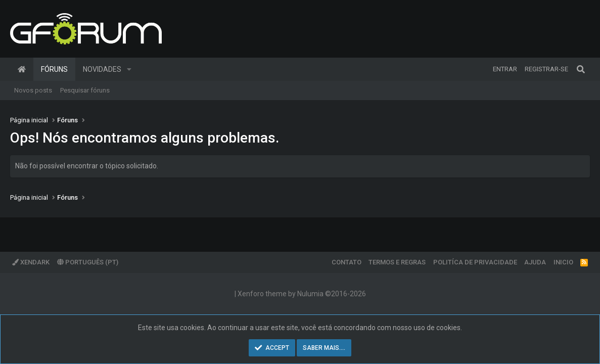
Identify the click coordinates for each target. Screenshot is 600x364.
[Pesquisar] (581, 69)
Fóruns (54, 69)
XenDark (31, 262)
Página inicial (22, 69)
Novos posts (33, 90)
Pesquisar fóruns (85, 90)
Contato (347, 262)
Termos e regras (397, 262)
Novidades (102, 69)
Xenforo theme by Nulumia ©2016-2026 (302, 294)
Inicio (563, 262)
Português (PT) (88, 262)
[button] (129, 69)
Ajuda (535, 262)
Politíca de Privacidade (475, 262)
